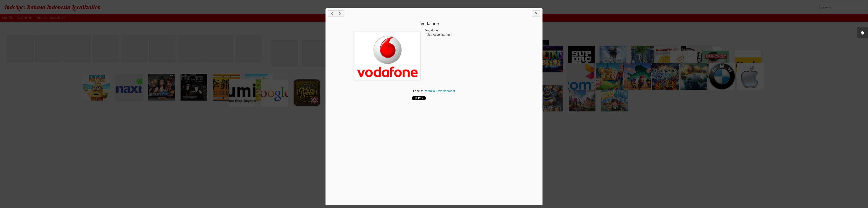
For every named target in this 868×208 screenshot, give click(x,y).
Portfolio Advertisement (439, 91)
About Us (41, 18)
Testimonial (24, 18)
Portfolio (8, 18)
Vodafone (430, 24)
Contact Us (58, 18)
